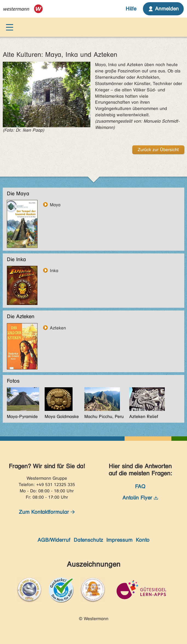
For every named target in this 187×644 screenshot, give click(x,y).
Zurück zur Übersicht (158, 150)
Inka (54, 270)
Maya (55, 205)
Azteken (58, 328)
